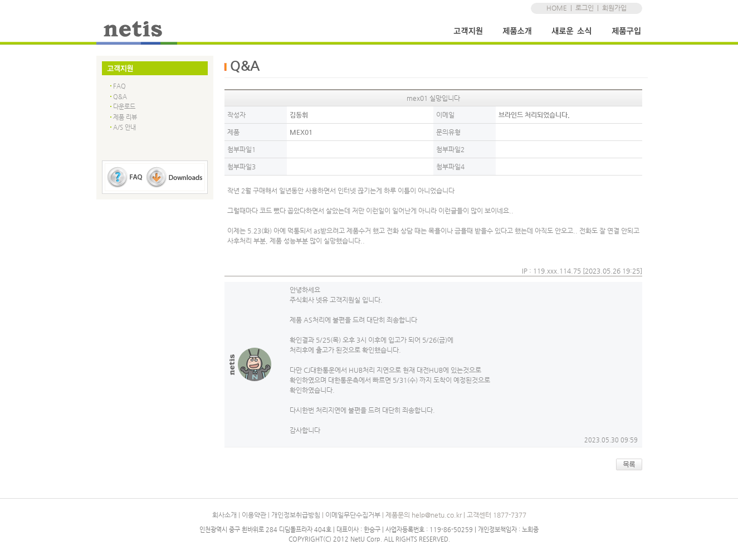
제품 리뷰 (125, 117)
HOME (557, 8)
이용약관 (254, 515)
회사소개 (224, 515)
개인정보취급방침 (296, 515)
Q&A (120, 97)
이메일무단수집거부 (353, 515)
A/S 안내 (124, 127)
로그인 (585, 8)
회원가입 (614, 8)
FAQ (119, 86)
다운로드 (124, 107)
